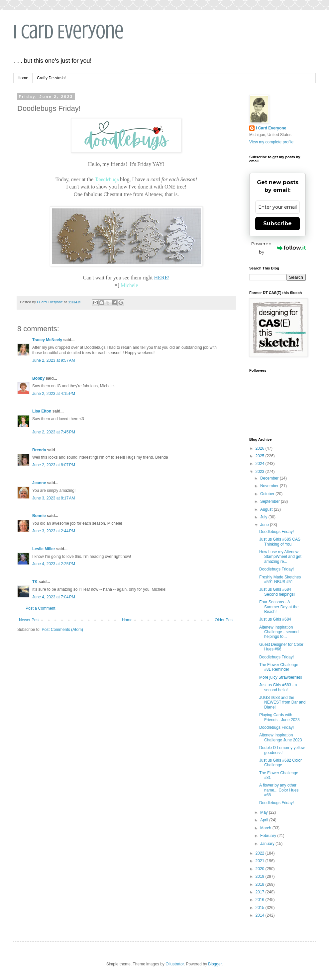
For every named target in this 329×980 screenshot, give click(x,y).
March (266, 828)
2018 (261, 884)
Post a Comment (40, 608)
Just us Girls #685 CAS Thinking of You (280, 542)
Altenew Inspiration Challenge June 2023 (280, 737)
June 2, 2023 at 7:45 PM (54, 432)
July (264, 517)
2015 (261, 908)
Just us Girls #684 (275, 619)
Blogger (215, 964)
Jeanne (39, 483)
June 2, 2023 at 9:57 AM (54, 360)
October (268, 494)
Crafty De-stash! (51, 78)
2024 (261, 464)
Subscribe (277, 224)
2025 (261, 456)
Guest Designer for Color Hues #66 (281, 647)
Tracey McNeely (47, 340)
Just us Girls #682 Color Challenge (280, 763)
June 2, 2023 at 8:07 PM (54, 465)
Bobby (38, 378)
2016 (261, 900)
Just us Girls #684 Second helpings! (277, 592)
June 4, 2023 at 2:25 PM (54, 564)
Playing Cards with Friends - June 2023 (279, 717)
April (265, 820)
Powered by (278, 248)
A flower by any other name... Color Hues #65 (279, 790)
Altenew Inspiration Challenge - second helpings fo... (279, 632)
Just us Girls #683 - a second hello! (278, 687)
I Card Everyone (68, 32)
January (268, 844)
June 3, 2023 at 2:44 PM (54, 531)
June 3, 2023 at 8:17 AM (54, 498)
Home (23, 78)
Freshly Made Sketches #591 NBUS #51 (280, 579)
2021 (261, 861)
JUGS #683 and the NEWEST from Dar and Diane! (282, 702)
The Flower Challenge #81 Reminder (279, 667)
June (265, 525)
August (267, 509)
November (270, 486)
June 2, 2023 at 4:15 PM (54, 394)
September (271, 501)
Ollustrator (175, 964)
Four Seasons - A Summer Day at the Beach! (279, 607)
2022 (261, 853)
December (270, 478)
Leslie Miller (44, 549)
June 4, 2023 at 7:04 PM (54, 597)
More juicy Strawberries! (281, 677)
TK (35, 582)
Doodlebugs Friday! (276, 532)
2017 (261, 892)
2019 (261, 876)
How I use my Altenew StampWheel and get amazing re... (280, 557)
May (265, 812)
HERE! (162, 278)
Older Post (224, 620)
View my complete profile (271, 142)
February (269, 836)
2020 (261, 869)
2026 (261, 448)
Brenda (39, 450)
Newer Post (29, 620)
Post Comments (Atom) (62, 630)
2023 (261, 472)
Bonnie (39, 516)
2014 (261, 915)
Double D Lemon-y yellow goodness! (282, 750)
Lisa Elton (42, 411)
